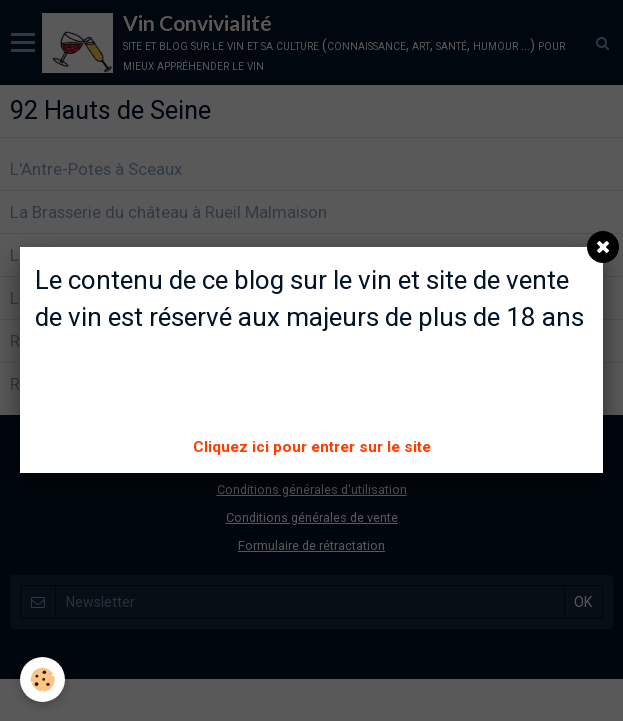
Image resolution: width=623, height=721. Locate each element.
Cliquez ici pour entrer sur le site (312, 447)
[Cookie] (42, 679)
